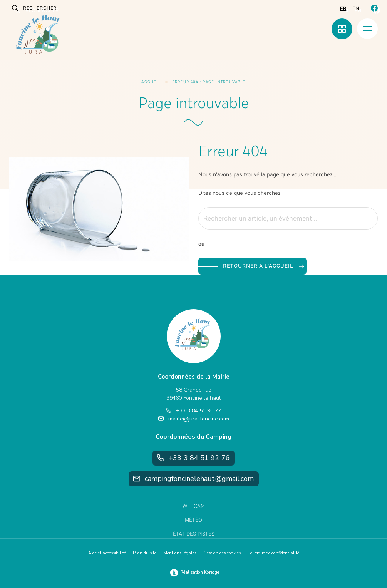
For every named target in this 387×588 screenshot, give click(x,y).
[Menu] (367, 29)
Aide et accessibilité (107, 553)
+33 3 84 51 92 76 (193, 458)
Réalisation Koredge (193, 573)
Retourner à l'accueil (264, 266)
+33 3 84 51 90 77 (193, 411)
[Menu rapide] (342, 29)
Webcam (194, 506)
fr (343, 8)
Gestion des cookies (222, 553)
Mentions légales (180, 553)
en (356, 8)
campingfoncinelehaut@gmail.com (194, 479)
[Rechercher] (368, 219)
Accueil (151, 82)
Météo (193, 520)
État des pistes (194, 534)
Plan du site (145, 553)
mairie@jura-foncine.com (194, 419)
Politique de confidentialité (273, 553)
